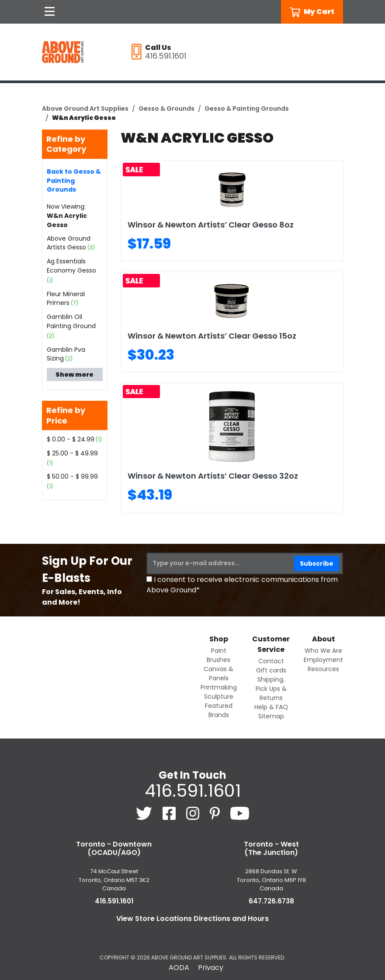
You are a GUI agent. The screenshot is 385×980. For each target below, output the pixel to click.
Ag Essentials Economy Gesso (71, 266)
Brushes (219, 660)
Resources (323, 669)
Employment (323, 660)
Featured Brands (219, 710)
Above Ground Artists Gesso (69, 243)
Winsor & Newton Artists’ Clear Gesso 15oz (212, 336)
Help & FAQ (271, 707)
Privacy (211, 968)
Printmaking (219, 687)
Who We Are (323, 651)
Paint (219, 651)
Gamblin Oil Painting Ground (71, 321)
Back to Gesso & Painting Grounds (74, 181)
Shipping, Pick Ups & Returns (271, 689)
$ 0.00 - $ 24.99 (71, 439)
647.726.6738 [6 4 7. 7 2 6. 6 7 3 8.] (271, 901)
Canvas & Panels (219, 674)
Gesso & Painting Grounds (247, 108)
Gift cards (271, 670)
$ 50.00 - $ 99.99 (72, 476)
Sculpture (219, 696)
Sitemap (271, 716)
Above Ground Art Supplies (85, 108)
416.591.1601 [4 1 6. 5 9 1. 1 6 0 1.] (193, 791)
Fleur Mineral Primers (66, 299)
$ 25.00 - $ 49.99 (72, 453)
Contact (271, 661)
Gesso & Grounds (166, 108)
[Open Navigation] (50, 12)
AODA (179, 968)
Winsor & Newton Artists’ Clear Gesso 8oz (211, 225)
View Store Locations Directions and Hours (192, 919)
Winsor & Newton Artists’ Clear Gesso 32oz (213, 476)
